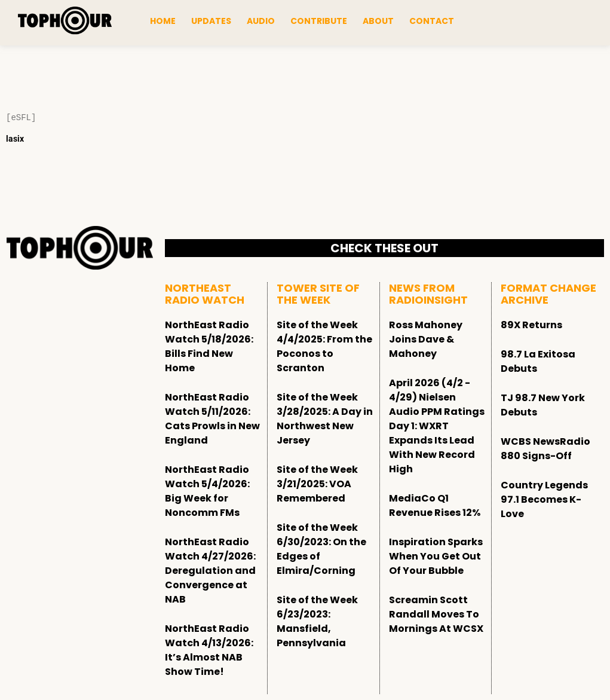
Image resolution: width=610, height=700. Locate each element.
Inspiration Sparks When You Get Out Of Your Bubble (436, 556)
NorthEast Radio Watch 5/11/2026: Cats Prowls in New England (212, 419)
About (378, 21)
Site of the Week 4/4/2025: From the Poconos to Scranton (324, 346)
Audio (261, 21)
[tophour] (65, 21)
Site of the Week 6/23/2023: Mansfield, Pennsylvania (317, 621)
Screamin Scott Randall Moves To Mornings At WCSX (436, 614)
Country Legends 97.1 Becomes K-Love (544, 499)
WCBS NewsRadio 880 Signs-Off (545, 449)
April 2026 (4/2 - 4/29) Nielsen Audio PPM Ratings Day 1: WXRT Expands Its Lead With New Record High (437, 426)
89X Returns (531, 325)
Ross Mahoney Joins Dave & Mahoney (426, 339)
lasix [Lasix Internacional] (15, 139)
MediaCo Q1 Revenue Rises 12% (435, 505)
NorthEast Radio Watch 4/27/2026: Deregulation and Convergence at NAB (210, 571)
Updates (211, 21)
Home (163, 21)
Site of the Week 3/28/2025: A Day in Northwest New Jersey (325, 419)
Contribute (319, 21)
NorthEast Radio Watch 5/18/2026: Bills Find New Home (209, 346)
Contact (432, 21)
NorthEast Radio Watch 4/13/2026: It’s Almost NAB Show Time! (209, 650)
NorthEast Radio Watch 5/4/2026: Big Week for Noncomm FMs (207, 491)
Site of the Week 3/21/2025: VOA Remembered (317, 484)
